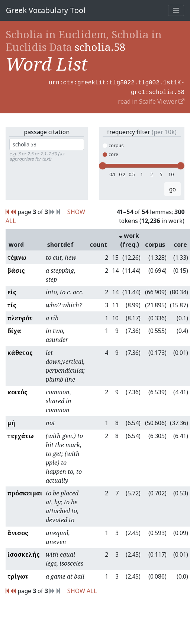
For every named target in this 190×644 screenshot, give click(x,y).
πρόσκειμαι (25, 492)
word (16, 243)
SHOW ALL (82, 589)
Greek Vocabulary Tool (46, 10)
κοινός (17, 391)
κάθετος (20, 351)
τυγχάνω (21, 434)
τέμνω (17, 256)
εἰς (12, 291)
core (110, 153)
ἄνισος (18, 531)
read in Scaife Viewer (151, 100)
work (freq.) (129, 239)
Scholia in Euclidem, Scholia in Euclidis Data (84, 41)
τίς (12, 304)
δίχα (14, 329)
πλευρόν (20, 317)
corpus (113, 144)
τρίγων (18, 575)
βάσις (16, 269)
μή (11, 421)
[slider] (103, 164)
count (98, 243)
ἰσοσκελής (24, 553)
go (173, 188)
